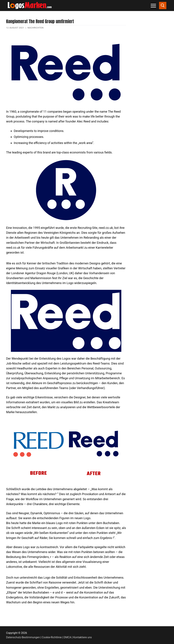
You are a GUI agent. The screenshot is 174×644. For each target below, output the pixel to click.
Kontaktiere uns (82, 637)
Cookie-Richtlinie (52, 637)
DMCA (68, 637)
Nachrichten (36, 28)
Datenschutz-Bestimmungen (23, 637)
